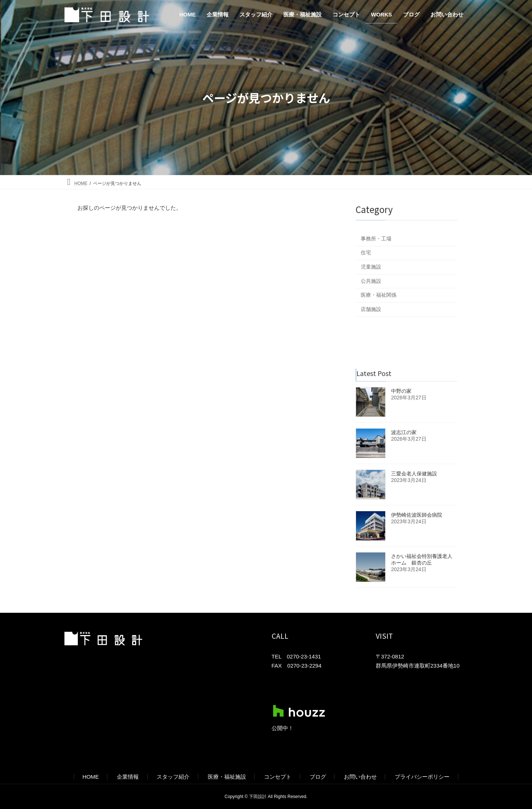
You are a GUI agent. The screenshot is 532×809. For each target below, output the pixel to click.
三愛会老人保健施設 (414, 474)
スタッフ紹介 (173, 777)
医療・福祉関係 (379, 295)
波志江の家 (404, 432)
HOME (91, 777)
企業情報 (128, 777)
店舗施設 (371, 309)
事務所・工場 (376, 239)
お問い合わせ (360, 777)
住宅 (366, 252)
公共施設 (371, 281)
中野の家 (401, 391)
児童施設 (371, 267)
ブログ (318, 777)
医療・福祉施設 (227, 777)
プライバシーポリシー (422, 777)
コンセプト (278, 777)
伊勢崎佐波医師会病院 (417, 515)
